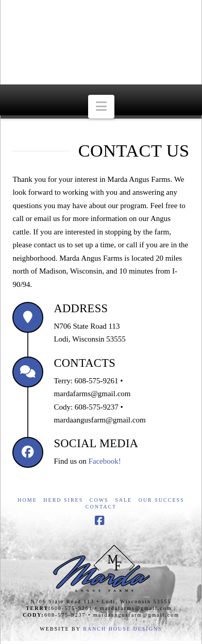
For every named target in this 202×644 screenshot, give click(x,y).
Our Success (162, 500)
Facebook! (104, 461)
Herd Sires (63, 500)
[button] (101, 107)
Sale (123, 500)
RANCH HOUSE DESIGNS (123, 629)
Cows (99, 500)
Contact (101, 507)
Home (27, 500)
